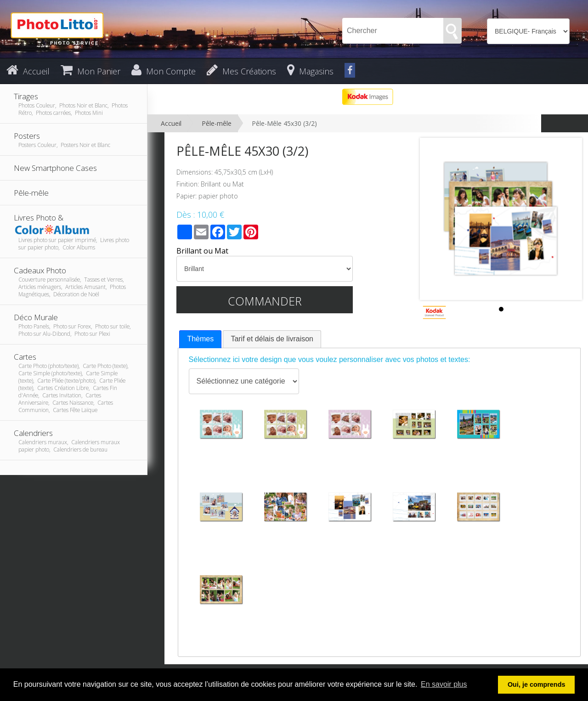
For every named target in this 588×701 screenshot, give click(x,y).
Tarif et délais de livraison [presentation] (272, 339)
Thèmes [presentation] (200, 339)
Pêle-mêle (217, 123)
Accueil (171, 123)
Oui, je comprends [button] (537, 684)
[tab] (200, 339)
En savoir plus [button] (444, 684)
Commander (265, 301)
